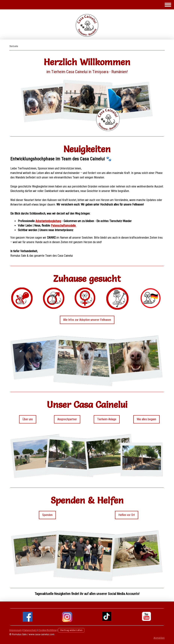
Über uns (28, 419)
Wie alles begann (146, 419)
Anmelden (159, 638)
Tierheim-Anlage (107, 419)
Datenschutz (30, 630)
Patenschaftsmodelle (64, 226)
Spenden (47, 515)
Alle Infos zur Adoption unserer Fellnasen (87, 320)
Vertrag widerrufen (71, 630)
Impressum (15, 630)
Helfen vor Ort (127, 515)
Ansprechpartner (67, 419)
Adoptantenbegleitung (48, 221)
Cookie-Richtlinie (47, 630)
